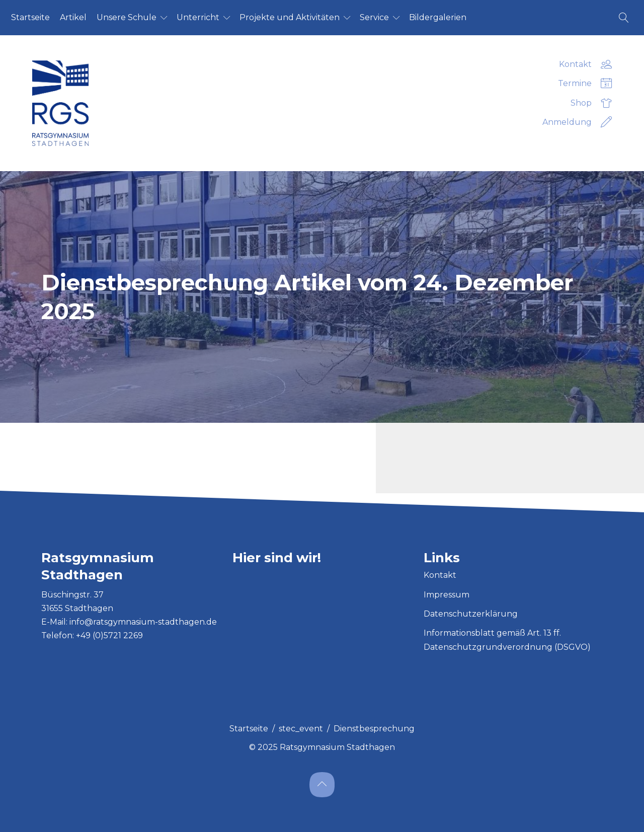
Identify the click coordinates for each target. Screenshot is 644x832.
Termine (585, 84)
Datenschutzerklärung (471, 614)
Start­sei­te (30, 17)
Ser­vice (374, 17)
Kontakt (585, 64)
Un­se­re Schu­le (127, 17)
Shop (591, 103)
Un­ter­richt (198, 17)
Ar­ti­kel (73, 17)
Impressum (447, 595)
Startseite (249, 729)
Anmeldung (577, 122)
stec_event (301, 729)
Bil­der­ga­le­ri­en (438, 17)
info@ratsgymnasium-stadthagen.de (143, 622)
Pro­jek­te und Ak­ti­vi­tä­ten (290, 17)
